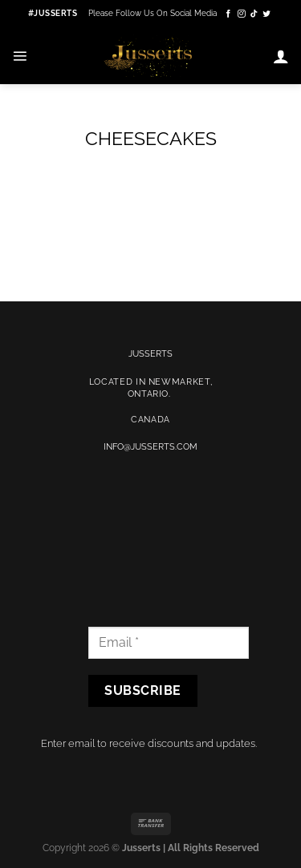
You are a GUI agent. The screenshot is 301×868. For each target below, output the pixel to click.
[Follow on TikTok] (254, 14)
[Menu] (20, 56)
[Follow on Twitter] (266, 14)
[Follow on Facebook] (229, 14)
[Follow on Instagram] (242, 14)
